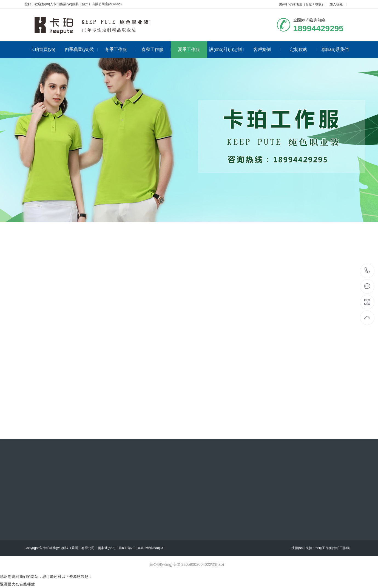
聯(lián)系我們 (335, 49)
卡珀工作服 (324, 548)
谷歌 (318, 4)
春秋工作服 (156, 49)
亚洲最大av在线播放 (17, 584)
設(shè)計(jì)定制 (226, 49)
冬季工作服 (120, 49)
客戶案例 (267, 49)
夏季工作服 (189, 49)
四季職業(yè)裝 (81, 49)
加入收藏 (336, 4)
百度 (309, 4)
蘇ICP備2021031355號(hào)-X (141, 548)
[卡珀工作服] (341, 548)
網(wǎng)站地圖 (290, 4)
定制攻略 (303, 49)
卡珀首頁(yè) (46, 49)
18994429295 (367, 271)
